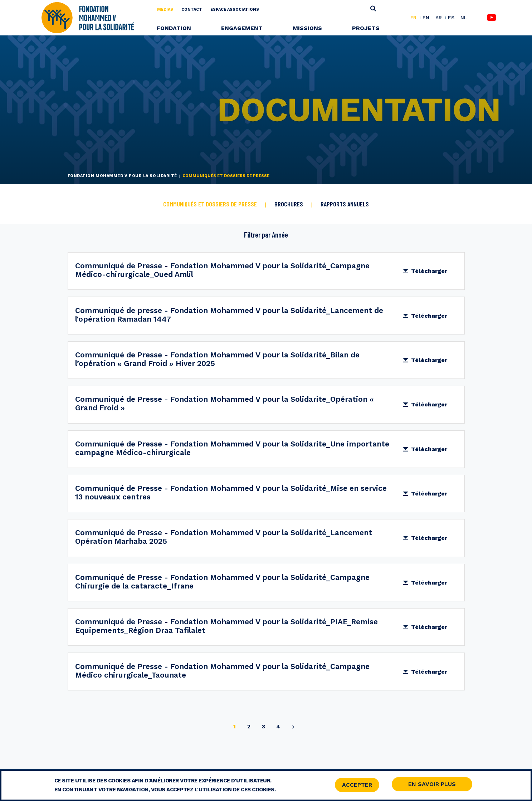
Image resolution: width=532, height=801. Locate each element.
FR (413, 18)
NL (464, 18)
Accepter (357, 786)
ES (451, 18)
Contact (192, 9)
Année (280, 235)
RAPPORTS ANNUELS (345, 204)
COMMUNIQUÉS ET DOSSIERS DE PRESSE (210, 204)
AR (439, 18)
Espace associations (235, 9)
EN (426, 18)
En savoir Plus (432, 785)
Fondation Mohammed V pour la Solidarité (122, 176)
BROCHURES (289, 204)
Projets (366, 28)
